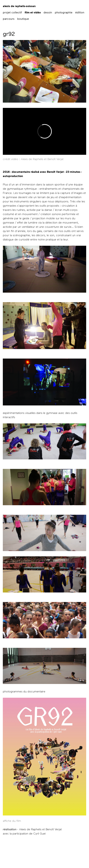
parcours (9, 19)
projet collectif (12, 12)
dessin (48, 12)
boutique (23, 19)
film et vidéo (33, 12)
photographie (64, 12)
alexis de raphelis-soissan (19, 6)
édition (80, 12)
